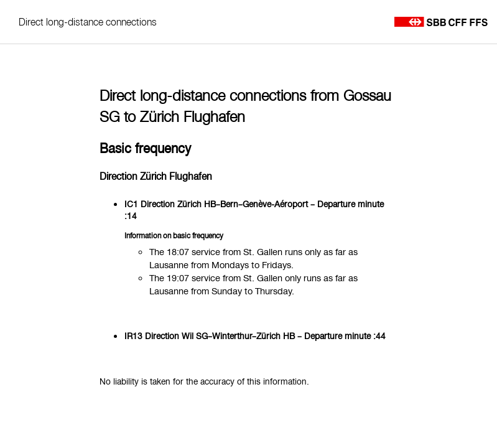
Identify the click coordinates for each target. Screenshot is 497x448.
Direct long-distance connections (88, 22)
